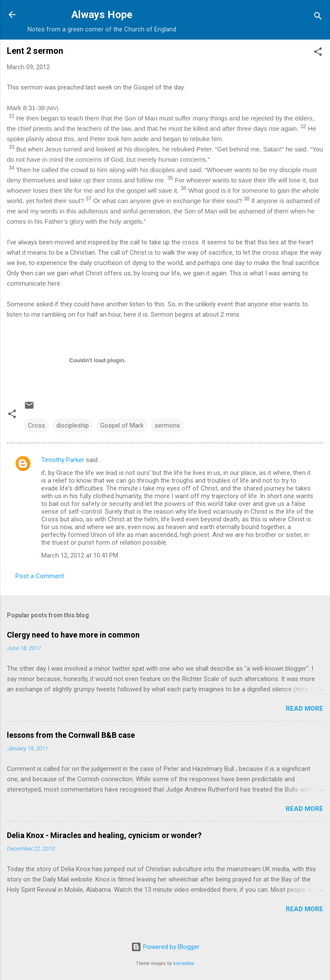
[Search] (318, 17)
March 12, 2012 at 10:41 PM (80, 555)
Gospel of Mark (122, 425)
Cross (37, 425)
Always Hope (102, 15)
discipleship (73, 425)
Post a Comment (40, 576)
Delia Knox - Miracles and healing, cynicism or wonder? (104, 835)
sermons (167, 425)
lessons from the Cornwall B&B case (71, 735)
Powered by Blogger (165, 947)
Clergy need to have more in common (73, 635)
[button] (318, 53)
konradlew (184, 963)
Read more (304, 709)
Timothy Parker (63, 460)
